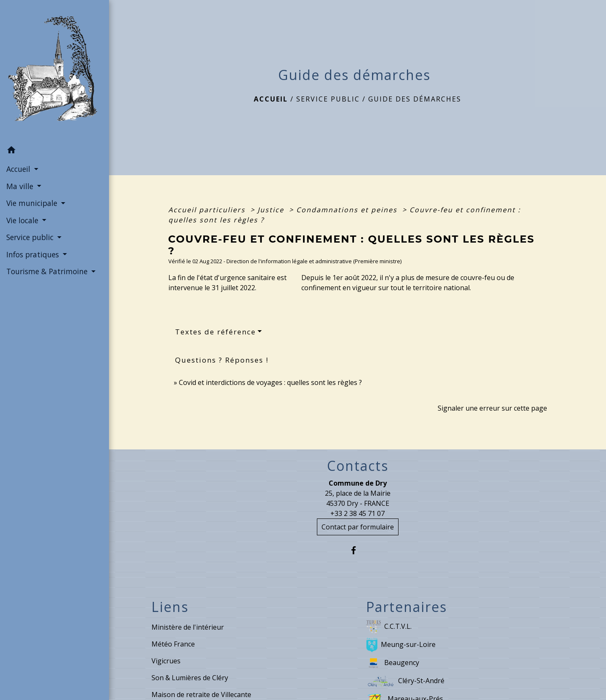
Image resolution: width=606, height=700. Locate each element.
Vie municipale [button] (33, 203)
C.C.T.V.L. (389, 627)
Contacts (358, 466)
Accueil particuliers (208, 210)
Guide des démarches (415, 99)
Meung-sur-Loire (401, 645)
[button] (54, 151)
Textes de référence (215, 332)
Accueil (271, 99)
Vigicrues (166, 661)
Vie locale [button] (23, 220)
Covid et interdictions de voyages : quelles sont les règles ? (270, 382)
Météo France (173, 644)
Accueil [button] (19, 169)
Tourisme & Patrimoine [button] (48, 271)
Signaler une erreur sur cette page (492, 408)
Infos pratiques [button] (34, 254)
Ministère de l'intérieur (188, 627)
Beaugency (393, 663)
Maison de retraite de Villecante (201, 695)
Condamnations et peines (348, 210)
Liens (170, 607)
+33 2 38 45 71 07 (357, 513)
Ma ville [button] (21, 186)
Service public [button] (31, 237)
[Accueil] (54, 71)
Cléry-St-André (405, 681)
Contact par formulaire (358, 527)
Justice (272, 210)
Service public (328, 99)
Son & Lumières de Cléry (190, 678)
